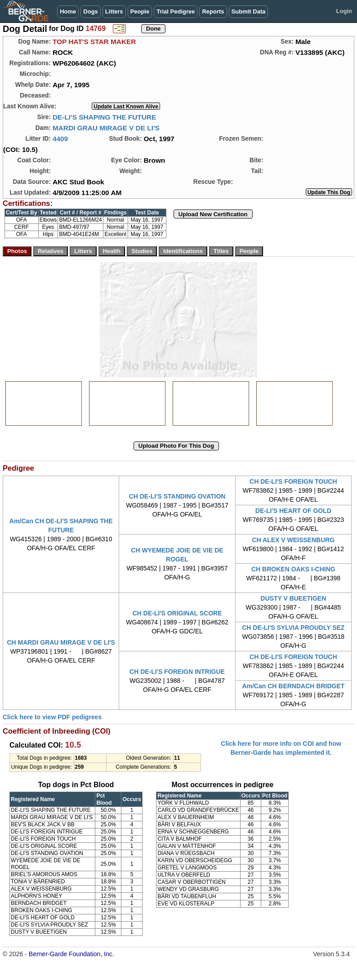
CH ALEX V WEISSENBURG (293, 540)
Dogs (91, 11)
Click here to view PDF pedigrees (52, 717)
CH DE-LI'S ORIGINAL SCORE (177, 613)
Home (68, 11)
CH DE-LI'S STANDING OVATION (177, 496)
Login (344, 11)
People (140, 11)
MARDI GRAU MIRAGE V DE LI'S (106, 128)
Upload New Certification (213, 214)
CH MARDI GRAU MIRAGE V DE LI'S (61, 642)
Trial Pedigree (176, 11)
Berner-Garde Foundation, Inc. (71, 954)
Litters (114, 11)
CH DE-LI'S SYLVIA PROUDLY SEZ (293, 628)
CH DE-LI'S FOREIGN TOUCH (293, 481)
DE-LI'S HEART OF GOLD (293, 511)
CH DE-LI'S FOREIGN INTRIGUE (177, 672)
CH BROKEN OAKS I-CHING (293, 569)
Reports (213, 11)
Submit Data (249, 11)
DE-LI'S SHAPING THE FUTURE (104, 117)
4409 (60, 139)
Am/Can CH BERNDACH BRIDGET (293, 686)
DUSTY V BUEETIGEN (293, 598)
